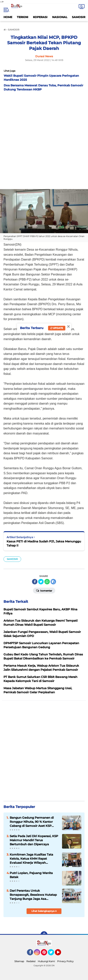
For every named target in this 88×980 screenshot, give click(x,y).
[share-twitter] (41, 582)
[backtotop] (44, 935)
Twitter (53, 954)
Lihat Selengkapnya (44, 911)
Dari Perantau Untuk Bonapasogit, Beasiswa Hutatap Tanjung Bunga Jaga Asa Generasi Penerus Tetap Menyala (34, 895)
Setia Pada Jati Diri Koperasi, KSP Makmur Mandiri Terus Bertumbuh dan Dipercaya (34, 840)
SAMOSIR (79, 17)
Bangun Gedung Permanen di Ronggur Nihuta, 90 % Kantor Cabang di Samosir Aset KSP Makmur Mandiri (32, 822)
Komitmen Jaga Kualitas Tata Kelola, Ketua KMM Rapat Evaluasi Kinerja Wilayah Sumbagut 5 (31, 859)
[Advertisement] (44, 139)
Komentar (44, 590)
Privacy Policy (65, 961)
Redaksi (31, 961)
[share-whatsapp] (47, 582)
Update (57, 328)
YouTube (61, 954)
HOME (8, 17)
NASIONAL (60, 17)
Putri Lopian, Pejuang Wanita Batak (31, 875)
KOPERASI (40, 17)
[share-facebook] (35, 582)
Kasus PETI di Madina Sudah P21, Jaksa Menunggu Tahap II (44, 543)
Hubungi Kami (46, 961)
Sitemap (19, 961)
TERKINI (23, 17)
